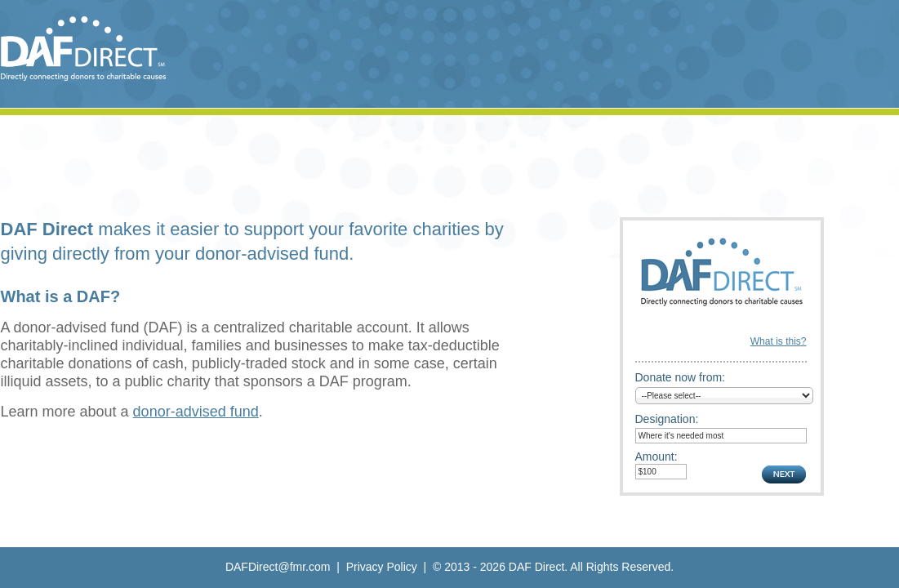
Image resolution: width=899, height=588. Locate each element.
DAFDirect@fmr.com (278, 567)
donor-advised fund (196, 412)
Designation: (667, 419)
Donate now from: (681, 377)
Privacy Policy (382, 567)
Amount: (656, 457)
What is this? (779, 341)
